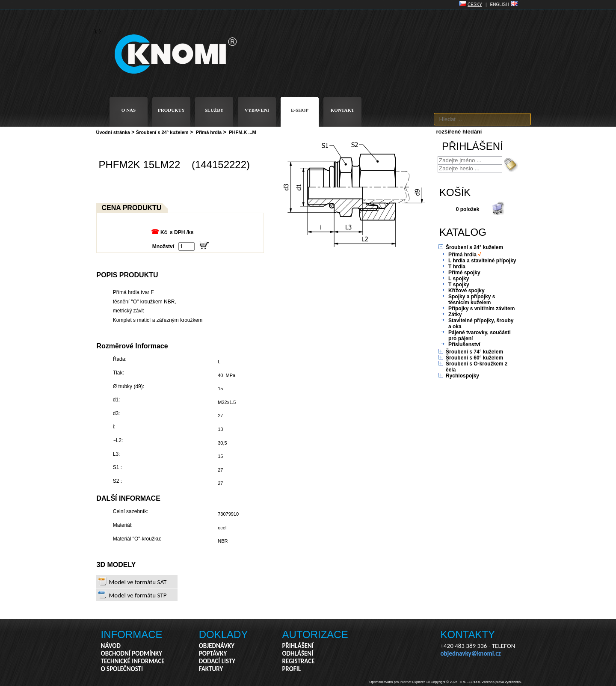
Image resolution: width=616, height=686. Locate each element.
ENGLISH (500, 4)
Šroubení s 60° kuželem (474, 358)
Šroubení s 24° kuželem (162, 132)
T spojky (459, 285)
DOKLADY (224, 634)
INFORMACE (132, 634)
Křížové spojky (466, 291)
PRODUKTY (171, 110)
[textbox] (482, 119)
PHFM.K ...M (243, 132)
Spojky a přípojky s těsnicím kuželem (472, 300)
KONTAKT (342, 110)
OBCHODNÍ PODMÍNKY (132, 653)
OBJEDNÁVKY (217, 646)
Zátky (455, 315)
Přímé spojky (464, 273)
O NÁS (129, 110)
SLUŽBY (214, 110)
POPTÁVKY (213, 653)
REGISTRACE (298, 661)
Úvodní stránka (113, 132)
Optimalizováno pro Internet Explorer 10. (400, 682)
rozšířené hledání (459, 132)
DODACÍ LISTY (217, 661)
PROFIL (291, 669)
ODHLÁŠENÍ (298, 653)
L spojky (459, 279)
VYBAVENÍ (257, 110)
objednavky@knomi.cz (471, 653)
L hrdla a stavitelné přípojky (482, 261)
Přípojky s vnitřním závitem (481, 309)
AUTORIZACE (315, 634)
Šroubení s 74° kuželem (474, 352)
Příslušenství (464, 344)
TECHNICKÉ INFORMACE (133, 661)
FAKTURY (211, 669)
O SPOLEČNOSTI (122, 669)
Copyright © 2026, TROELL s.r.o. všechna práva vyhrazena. (476, 682)
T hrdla (457, 267)
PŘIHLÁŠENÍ (298, 646)
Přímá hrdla (209, 132)
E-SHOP (300, 110)
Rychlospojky (462, 376)
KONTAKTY (468, 634)
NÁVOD (111, 646)
